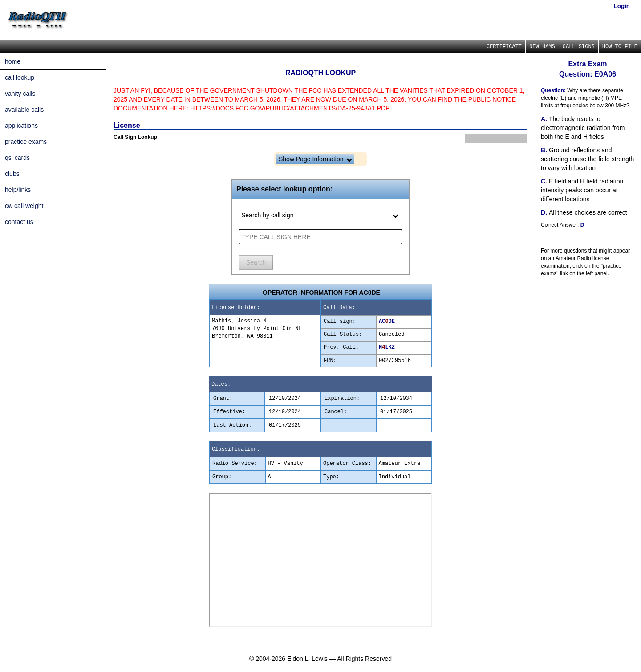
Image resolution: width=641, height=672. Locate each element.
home (13, 61)
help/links (18, 190)
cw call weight (24, 206)
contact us (19, 222)
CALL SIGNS (579, 47)
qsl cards (17, 158)
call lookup (20, 77)
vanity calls (20, 94)
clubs (12, 174)
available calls (24, 110)
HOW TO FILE (620, 47)
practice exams (26, 142)
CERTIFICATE (504, 47)
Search (256, 262)
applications (21, 126)
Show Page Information (315, 159)
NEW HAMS (542, 47)
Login (622, 6)
